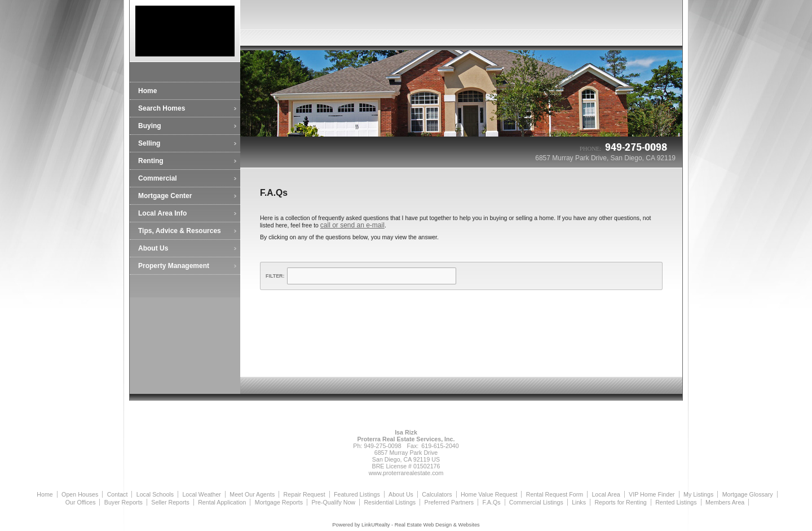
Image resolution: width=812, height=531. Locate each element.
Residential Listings (390, 502)
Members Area (725, 502)
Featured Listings (357, 494)
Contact (118, 494)
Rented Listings (676, 502)
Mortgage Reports (279, 502)
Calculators (437, 494)
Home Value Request (489, 494)
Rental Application (222, 502)
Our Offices (81, 502)
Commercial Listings (536, 502)
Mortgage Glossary (748, 494)
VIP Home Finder (652, 494)
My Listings (698, 494)
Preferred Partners (449, 502)
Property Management (174, 266)
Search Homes (162, 108)
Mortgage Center (165, 196)
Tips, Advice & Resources (180, 231)
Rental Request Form (555, 494)
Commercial (158, 178)
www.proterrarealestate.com (406, 473)
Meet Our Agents (252, 494)
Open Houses (80, 494)
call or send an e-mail (352, 225)
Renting (151, 161)
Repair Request (304, 494)
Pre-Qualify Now (333, 502)
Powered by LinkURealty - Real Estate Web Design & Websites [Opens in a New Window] (406, 525)
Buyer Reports (123, 502)
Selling (149, 143)
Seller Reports (170, 502)
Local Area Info (162, 213)
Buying (150, 126)
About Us (153, 248)
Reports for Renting (620, 502)
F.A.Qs (492, 502)
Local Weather (202, 494)
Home (147, 91)
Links (579, 502)
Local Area (606, 494)
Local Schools (155, 494)
